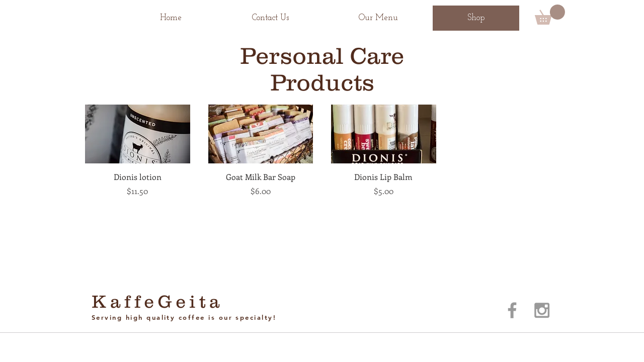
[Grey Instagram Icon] (542, 310)
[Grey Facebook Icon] (512, 310)
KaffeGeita (157, 301)
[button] (550, 15)
